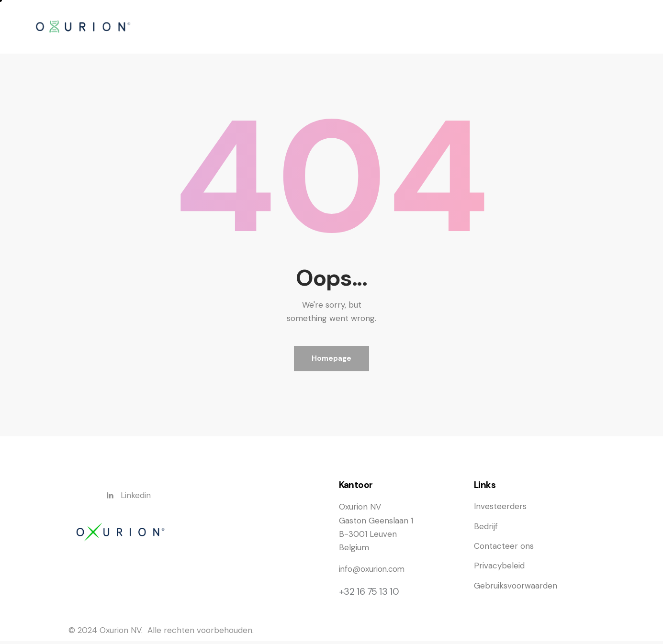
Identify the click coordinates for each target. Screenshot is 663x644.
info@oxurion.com (373, 572)
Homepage (331, 360)
